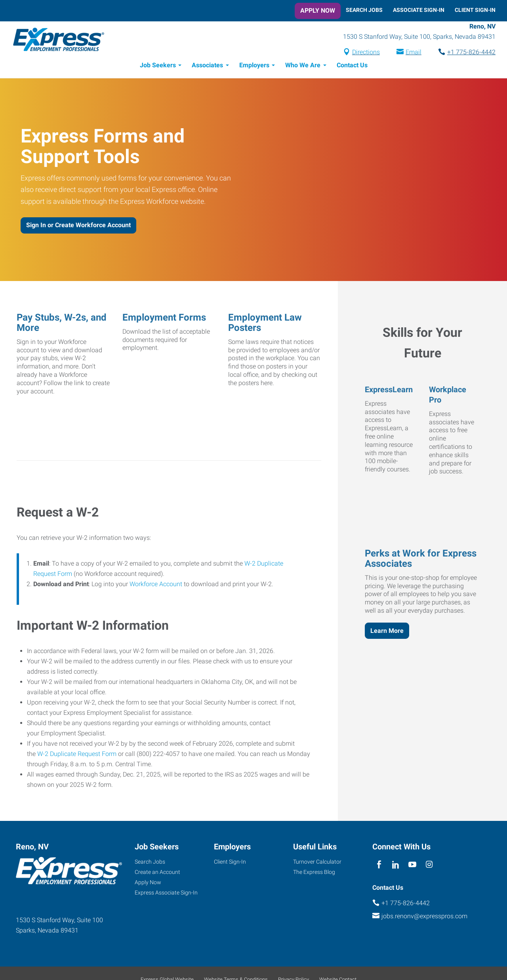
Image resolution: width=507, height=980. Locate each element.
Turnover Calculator (317, 863)
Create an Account (157, 873)
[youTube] (413, 866)
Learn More (387, 632)
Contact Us (352, 66)
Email (414, 53)
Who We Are (303, 66)
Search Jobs (364, 10)
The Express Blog (314, 873)
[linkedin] (395, 866)
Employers (254, 66)
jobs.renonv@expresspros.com (424, 917)
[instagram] (429, 866)
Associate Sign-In (419, 10)
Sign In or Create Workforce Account (78, 226)
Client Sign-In (475, 10)
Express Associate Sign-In (166, 894)
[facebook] (379, 866)
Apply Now (318, 10)
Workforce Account (156, 585)
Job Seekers (158, 66)
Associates (207, 66)
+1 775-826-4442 (471, 53)
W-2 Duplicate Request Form (77, 755)
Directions (366, 53)
